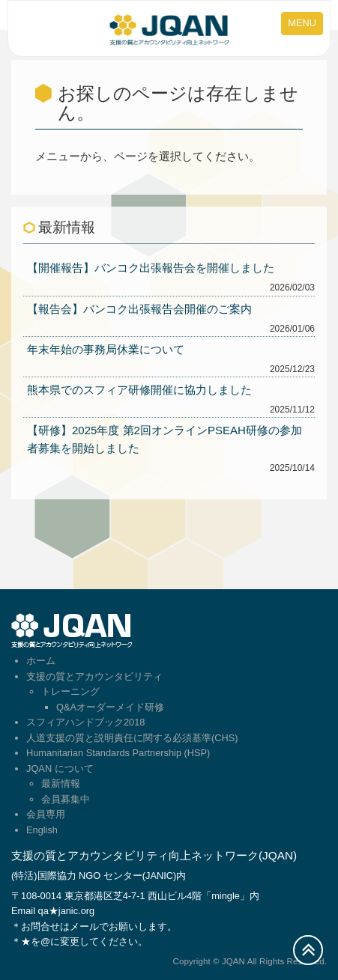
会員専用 (46, 814)
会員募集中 (66, 799)
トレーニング (70, 691)
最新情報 (61, 783)
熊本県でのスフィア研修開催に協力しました (139, 390)
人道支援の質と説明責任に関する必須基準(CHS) (132, 738)
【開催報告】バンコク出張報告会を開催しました (151, 268)
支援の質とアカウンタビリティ (94, 676)
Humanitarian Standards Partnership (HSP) (118, 753)
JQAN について (60, 769)
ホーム (41, 661)
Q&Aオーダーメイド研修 (110, 707)
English (42, 830)
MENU (302, 23)
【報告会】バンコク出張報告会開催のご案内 (139, 309)
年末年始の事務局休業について (106, 349)
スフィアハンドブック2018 (85, 722)
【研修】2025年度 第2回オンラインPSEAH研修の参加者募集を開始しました (165, 439)
